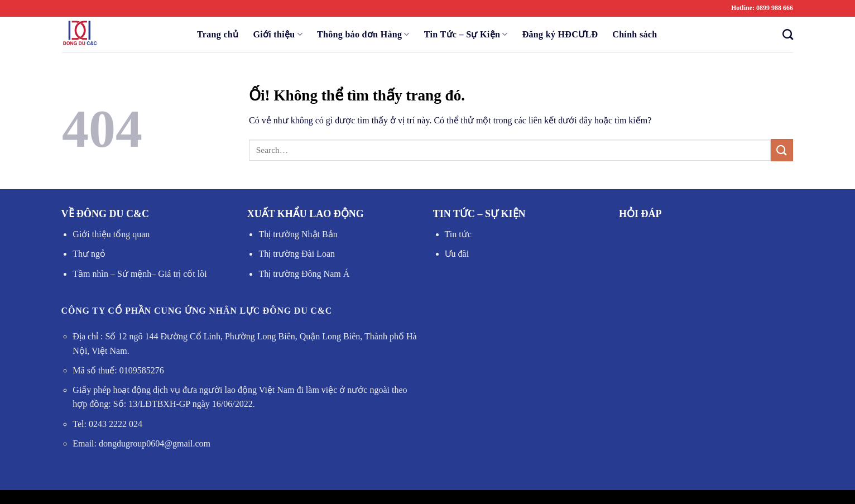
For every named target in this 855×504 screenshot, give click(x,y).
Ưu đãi (457, 254)
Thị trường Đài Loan (297, 254)
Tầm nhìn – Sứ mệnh (112, 274)
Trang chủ (218, 34)
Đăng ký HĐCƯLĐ (560, 34)
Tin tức (458, 234)
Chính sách (635, 34)
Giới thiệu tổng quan (111, 234)
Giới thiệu (278, 34)
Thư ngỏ (89, 254)
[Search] (784, 34)
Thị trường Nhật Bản (298, 234)
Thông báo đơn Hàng (363, 34)
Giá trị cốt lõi (181, 274)
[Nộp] (782, 150)
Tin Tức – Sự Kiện (466, 34)
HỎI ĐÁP (640, 214)
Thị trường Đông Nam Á (304, 274)
